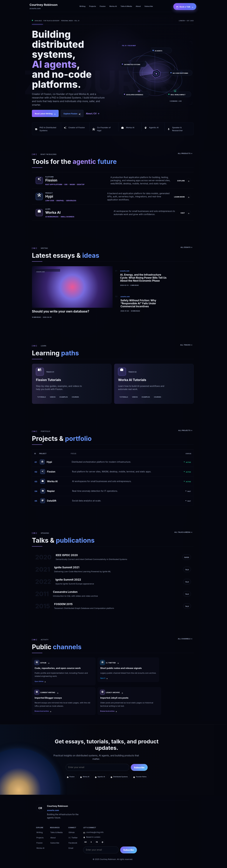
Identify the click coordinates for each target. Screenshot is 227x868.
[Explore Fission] (72, 113)
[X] (91, 842)
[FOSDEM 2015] (113, 606)
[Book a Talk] (185, 7)
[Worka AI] (113, 7)
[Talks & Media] (126, 7)
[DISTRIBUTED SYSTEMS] (133, 64)
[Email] (71, 848)
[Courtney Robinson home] (44, 6)
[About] (138, 7)
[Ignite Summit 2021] (113, 569)
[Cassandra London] (113, 594)
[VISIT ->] (186, 213)
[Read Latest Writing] (45, 113)
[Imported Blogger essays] (64, 701)
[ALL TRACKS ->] (186, 345)
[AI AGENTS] (161, 50)
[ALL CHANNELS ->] (185, 638)
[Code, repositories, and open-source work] (64, 671)
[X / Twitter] (73, 837)
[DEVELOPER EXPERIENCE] (136, 94)
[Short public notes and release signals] (128, 671)
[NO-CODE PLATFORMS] (180, 72)
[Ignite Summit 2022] (113, 582)
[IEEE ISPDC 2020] (113, 557)
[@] (102, 842)
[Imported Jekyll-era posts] (129, 701)
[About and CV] (93, 113)
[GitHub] (72, 832)
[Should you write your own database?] (72, 292)
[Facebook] (73, 843)
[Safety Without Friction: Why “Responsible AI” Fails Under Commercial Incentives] (142, 303)
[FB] (97, 842)
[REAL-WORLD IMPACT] (179, 94)
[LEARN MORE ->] (182, 196)
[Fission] (103, 7)
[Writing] (82, 7)
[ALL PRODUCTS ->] (185, 153)
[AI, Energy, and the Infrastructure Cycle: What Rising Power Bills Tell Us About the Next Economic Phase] (142, 278)
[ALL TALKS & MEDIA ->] (183, 532)
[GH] (85, 842)
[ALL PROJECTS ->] (185, 430)
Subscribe (139, 767)
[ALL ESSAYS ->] (186, 247)
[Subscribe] (149, 7)
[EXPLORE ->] (184, 180)
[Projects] (93, 7)
